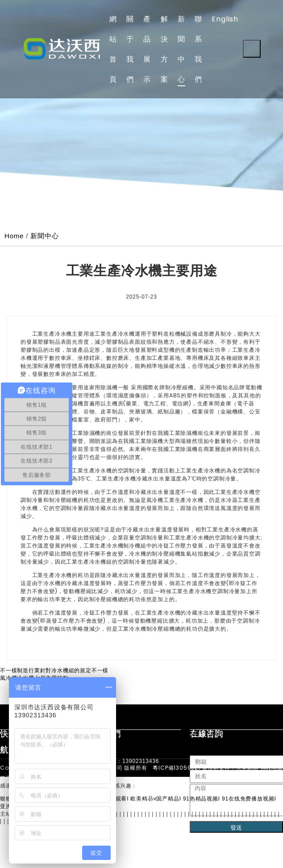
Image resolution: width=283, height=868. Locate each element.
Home (14, 236)
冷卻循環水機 (182, 733)
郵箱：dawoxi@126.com (138, 802)
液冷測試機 (145, 733)
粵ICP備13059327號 (180, 768)
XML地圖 (272, 768)
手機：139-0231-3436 (134, 782)
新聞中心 (44, 236)
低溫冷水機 (253, 733)
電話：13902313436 (132, 761)
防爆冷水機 (219, 733)
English (225, 19)
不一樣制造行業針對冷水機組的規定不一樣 (54, 670)
